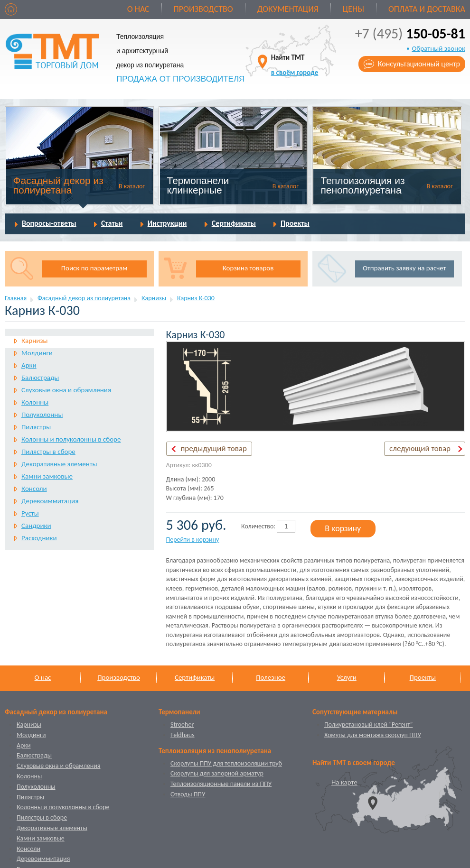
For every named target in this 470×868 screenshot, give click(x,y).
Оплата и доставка (427, 9)
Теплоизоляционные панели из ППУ (221, 784)
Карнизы (154, 298)
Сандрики (36, 526)
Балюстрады (40, 378)
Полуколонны (42, 415)
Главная (16, 298)
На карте (344, 782)
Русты (30, 513)
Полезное (271, 677)
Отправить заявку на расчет (404, 268)
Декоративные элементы (59, 464)
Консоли (34, 489)
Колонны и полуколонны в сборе (71, 439)
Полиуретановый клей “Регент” (369, 725)
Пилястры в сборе (48, 452)
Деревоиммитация (50, 501)
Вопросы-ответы (49, 223)
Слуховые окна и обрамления (66, 390)
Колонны (35, 402)
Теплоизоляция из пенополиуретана (362, 185)
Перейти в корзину (193, 540)
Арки (29, 365)
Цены (353, 9)
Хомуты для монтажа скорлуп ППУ (373, 735)
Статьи (112, 223)
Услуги (347, 677)
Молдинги (37, 353)
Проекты (295, 223)
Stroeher (182, 725)
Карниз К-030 (196, 298)
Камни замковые (47, 476)
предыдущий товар (214, 448)
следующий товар (420, 448)
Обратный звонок (438, 48)
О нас (138, 9)
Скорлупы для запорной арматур (217, 773)
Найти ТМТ (295, 65)
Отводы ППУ (188, 794)
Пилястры (36, 427)
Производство (203, 9)
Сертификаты (234, 223)
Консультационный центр (419, 64)
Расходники (39, 538)
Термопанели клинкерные (198, 185)
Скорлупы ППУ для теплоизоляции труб (226, 763)
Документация (288, 9)
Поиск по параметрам (94, 268)
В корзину (343, 528)
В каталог (132, 186)
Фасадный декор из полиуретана (58, 185)
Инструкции (167, 223)
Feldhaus (183, 735)
